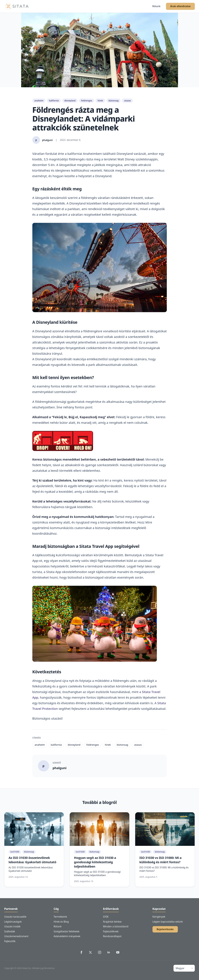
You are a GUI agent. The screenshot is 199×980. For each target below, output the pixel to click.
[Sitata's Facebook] (81, 952)
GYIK (106, 917)
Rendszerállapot (112, 936)
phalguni (60, 768)
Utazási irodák (12, 926)
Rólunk (156, 6)
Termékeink (60, 917)
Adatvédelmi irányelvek (67, 936)
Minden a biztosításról (116, 926)
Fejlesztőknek (111, 931)
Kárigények (159, 917)
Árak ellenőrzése (180, 6)
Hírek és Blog (61, 922)
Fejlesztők (10, 941)
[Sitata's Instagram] (100, 952)
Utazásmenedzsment (16, 936)
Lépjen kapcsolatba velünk (168, 922)
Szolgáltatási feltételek (67, 931)
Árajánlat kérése (112, 922)
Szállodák (10, 931)
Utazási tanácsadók (15, 917)
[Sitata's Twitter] (90, 952)
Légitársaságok (13, 922)
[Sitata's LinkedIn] (109, 952)
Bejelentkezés (165, 929)
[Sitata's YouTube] (118, 952)
